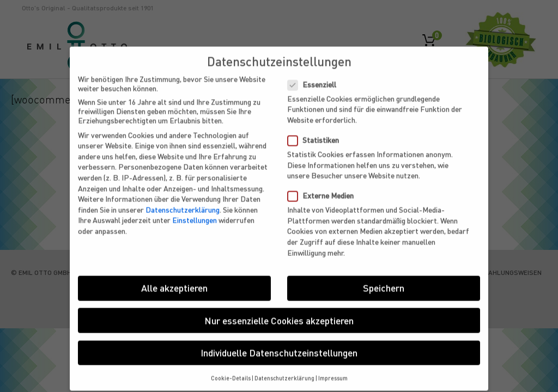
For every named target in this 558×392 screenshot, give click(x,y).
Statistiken (318, 133)
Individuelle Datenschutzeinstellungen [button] (279, 345)
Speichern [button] (384, 281)
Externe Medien (325, 189)
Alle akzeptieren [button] (174, 281)
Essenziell (316, 77)
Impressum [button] (333, 371)
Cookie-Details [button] (231, 371)
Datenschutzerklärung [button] (284, 371)
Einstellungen (195, 213)
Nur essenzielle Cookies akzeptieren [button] (279, 313)
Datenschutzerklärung (183, 202)
